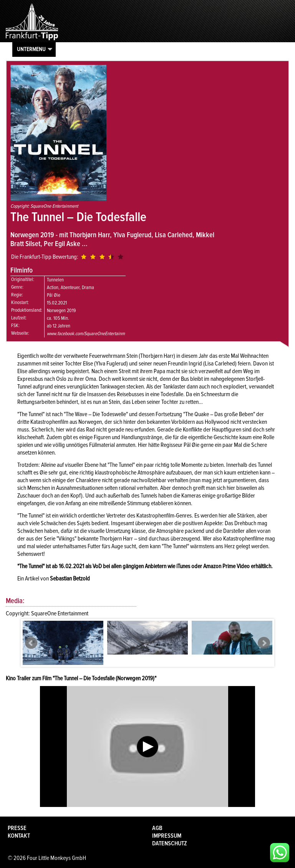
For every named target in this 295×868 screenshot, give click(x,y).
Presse (17, 828)
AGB (157, 828)
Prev (31, 643)
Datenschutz (170, 843)
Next (264, 643)
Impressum (167, 836)
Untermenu (31, 49)
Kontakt (19, 836)
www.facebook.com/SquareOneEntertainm (86, 334)
